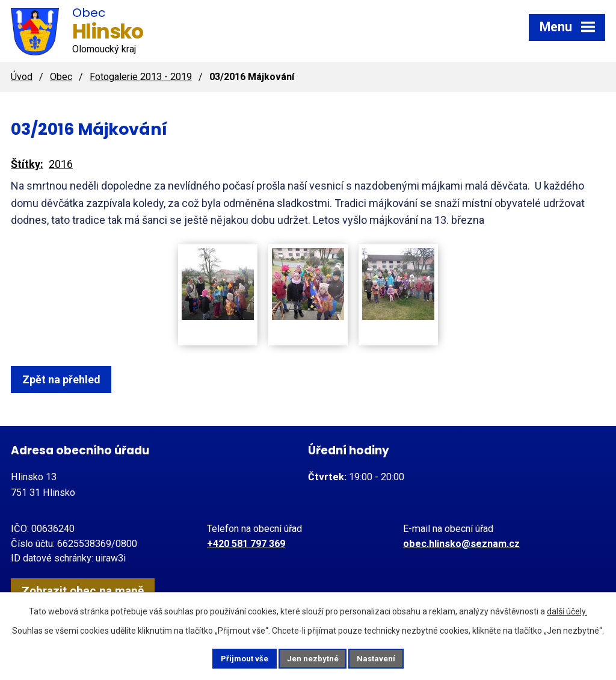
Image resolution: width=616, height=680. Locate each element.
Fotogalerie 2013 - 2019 (141, 77)
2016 (61, 164)
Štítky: (27, 164)
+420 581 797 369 (246, 544)
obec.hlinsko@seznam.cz (461, 544)
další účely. (567, 610)
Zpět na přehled (66, 379)
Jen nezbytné (313, 658)
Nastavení (386, 658)
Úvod (22, 77)
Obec (61, 77)
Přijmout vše (235, 658)
